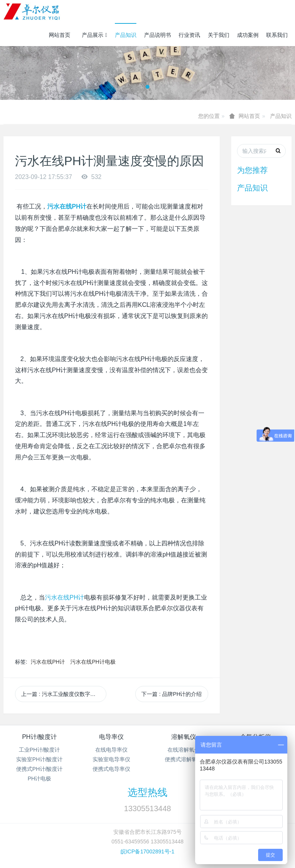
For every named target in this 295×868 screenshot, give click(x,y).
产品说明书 (157, 35)
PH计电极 (39, 779)
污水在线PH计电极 (93, 662)
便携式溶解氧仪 (184, 759)
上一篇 (64, 694)
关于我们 (219, 35)
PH (65, 597)
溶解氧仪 (184, 737)
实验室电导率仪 (111, 759)
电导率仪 (111, 737)
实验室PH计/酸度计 (39, 759)
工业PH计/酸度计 (39, 750)
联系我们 (277, 35)
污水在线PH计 (48, 662)
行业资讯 (189, 35)
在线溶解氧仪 (184, 750)
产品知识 (126, 35)
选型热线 (147, 792)
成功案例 (248, 35)
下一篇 (172, 694)
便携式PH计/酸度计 (39, 769)
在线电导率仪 (111, 750)
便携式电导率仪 (111, 769)
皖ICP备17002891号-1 (147, 851)
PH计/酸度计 (39, 737)
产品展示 (94, 35)
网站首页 (60, 35)
